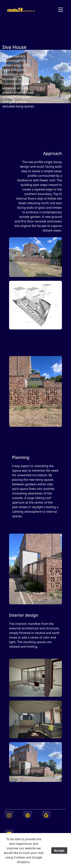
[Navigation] (61, 10)
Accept (59, 851)
